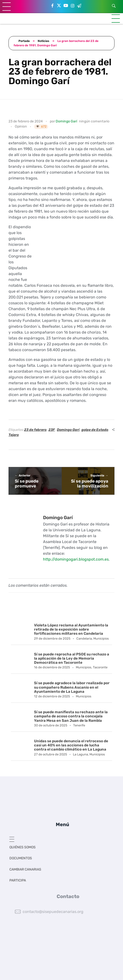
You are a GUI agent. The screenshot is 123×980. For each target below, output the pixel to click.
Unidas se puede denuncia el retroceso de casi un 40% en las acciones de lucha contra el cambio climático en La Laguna (71, 745)
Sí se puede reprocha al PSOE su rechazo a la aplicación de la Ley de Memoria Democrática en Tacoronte (72, 658)
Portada (24, 41)
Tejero (14, 435)
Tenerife (79, 725)
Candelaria (84, 638)
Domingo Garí (66, 121)
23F (52, 430)
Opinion (21, 126)
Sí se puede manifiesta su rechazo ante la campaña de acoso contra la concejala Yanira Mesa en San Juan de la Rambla (71, 716)
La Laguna (80, 754)
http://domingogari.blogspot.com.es (76, 559)
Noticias (44, 41)
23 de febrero (35, 430)
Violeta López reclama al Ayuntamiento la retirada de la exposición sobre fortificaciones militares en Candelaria (71, 629)
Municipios (101, 638)
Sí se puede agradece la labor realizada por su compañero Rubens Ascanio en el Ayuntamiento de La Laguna (72, 687)
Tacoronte (100, 667)
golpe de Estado (95, 430)
